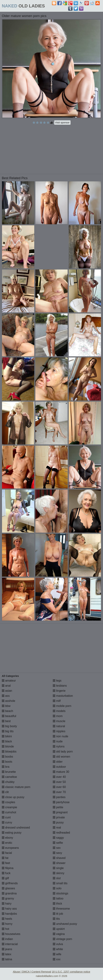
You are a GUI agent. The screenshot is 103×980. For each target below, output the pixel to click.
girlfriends (10, 883)
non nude (60, 736)
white (58, 949)
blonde (8, 746)
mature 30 (61, 772)
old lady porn (63, 752)
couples (9, 802)
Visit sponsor (62, 123)
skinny (59, 873)
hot (6, 929)
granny (8, 898)
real (57, 828)
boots (7, 762)
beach (7, 711)
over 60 (59, 787)
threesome (61, 909)
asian (7, 691)
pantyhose (61, 802)
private (59, 817)
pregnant (60, 812)
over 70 (59, 792)
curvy (7, 822)
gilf (5, 878)
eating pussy (12, 833)
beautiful (9, 716)
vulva (58, 944)
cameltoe (9, 777)
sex (57, 848)
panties (59, 797)
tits (56, 919)
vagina (59, 934)
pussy (58, 822)
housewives (11, 934)
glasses (8, 888)
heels (7, 919)
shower (59, 863)
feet (6, 863)
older (58, 762)
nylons (59, 746)
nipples (59, 731)
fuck (6, 873)
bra (6, 767)
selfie (58, 843)
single (58, 868)
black (7, 741)
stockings (60, 893)
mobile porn (62, 706)
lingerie (59, 691)
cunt (6, 817)
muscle (59, 721)
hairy (7, 904)
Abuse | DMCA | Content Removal (32, 972)
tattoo (58, 898)
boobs (7, 757)
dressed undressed (16, 828)
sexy (57, 853)
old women (61, 757)
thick (57, 904)
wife (57, 954)
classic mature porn (16, 787)
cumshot (9, 812)
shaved (59, 858)
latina (7, 959)
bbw (6, 706)
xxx (57, 959)
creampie (9, 807)
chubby (8, 782)
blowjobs (9, 752)
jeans (7, 949)
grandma (9, 893)
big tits (8, 731)
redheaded (61, 833)
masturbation (63, 696)
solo (57, 888)
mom (58, 716)
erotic (7, 843)
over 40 (59, 777)
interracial (10, 944)
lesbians (60, 686)
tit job (58, 914)
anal (6, 686)
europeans (10, 848)
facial (7, 853)
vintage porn (62, 939)
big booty (9, 726)
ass (6, 696)
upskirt (59, 929)
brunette (9, 772)
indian (7, 939)
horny (7, 924)
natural (59, 726)
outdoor (59, 767)
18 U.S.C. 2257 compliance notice (71, 972)
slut (57, 878)
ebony (7, 838)
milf (57, 701)
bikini (7, 736)
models (59, 711)
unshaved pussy (65, 924)
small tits (60, 883)
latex (7, 954)
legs (57, 681)
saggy (58, 838)
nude (58, 741)
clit (5, 792)
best (6, 721)
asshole (9, 701)
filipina (8, 868)
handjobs (9, 914)
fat (5, 858)
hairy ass (9, 909)
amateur (9, 681)
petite (58, 807)
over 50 (59, 782)
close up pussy (13, 797)
